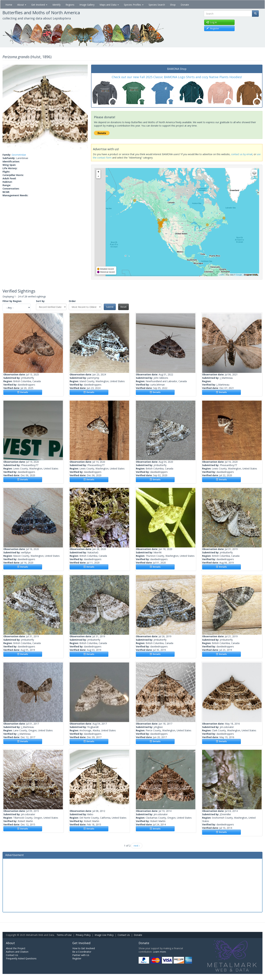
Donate (185, 5)
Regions (70, 5)
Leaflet (221, 275)
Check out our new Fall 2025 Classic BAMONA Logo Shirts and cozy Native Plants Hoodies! (177, 77)
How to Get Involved (84, 948)
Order (72, 301)
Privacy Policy (83, 935)
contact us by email (242, 154)
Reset (123, 307)
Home (9, 5)
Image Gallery (87, 5)
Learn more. (160, 952)
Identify (56, 5)
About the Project (16, 948)
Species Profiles (134, 5)
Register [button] (213, 28)
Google (239, 275)
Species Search (157, 5)
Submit (110, 307)
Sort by (40, 301)
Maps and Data (109, 5)
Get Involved (39, 5)
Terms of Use (64, 935)
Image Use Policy (104, 935)
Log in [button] (212, 22)
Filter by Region (12, 301)
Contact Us (124, 935)
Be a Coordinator (82, 952)
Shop (173, 5)
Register (77, 958)
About (22, 5)
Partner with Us (81, 955)
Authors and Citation (17, 952)
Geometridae (19, 155)
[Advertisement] (132, 885)
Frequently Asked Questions (21, 958)
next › (137, 846)
